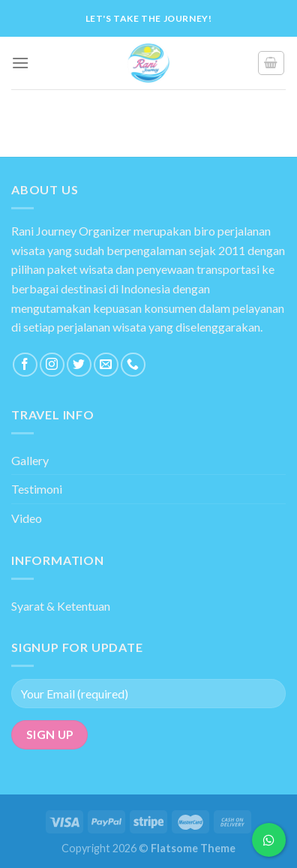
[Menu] (20, 63)
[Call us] (133, 365)
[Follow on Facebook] (25, 365)
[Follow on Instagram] (52, 365)
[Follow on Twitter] (79, 365)
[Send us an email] (106, 365)
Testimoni (37, 489)
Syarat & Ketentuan (61, 606)
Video (27, 518)
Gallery (30, 460)
